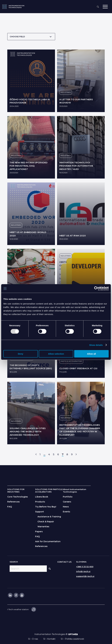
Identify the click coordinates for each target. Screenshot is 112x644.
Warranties (43, 527)
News (66, 507)
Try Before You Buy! (46, 507)
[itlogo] (13, 7)
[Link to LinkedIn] (10, 595)
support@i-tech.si (85, 576)
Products (40, 502)
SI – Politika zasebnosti (72, 639)
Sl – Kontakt (49, 639)
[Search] (98, 7)
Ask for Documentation (48, 541)
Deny (20, 354)
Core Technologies (18, 497)
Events (66, 512)
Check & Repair (46, 522)
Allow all (92, 354)
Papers (39, 532)
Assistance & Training (49, 517)
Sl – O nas (33, 639)
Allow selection (56, 354)
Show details (96, 345)
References (13, 502)
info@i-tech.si (83, 571)
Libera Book (42, 497)
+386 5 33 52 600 (85, 567)
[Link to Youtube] (22, 595)
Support (40, 512)
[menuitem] (98, 7)
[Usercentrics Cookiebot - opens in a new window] (96, 289)
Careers (67, 502)
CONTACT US (64, 562)
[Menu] (105, 7)
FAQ (10, 507)
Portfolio (68, 497)
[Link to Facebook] (16, 595)
